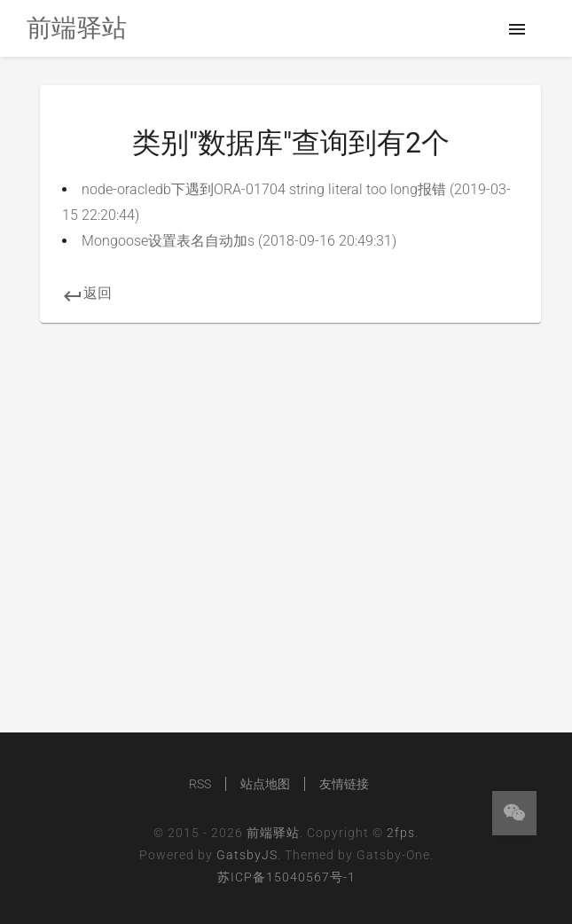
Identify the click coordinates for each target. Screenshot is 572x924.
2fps (401, 833)
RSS (200, 784)
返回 (87, 293)
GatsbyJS (247, 855)
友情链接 (344, 784)
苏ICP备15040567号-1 (286, 877)
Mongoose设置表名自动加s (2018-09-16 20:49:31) (239, 241)
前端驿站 (273, 833)
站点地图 (265, 784)
